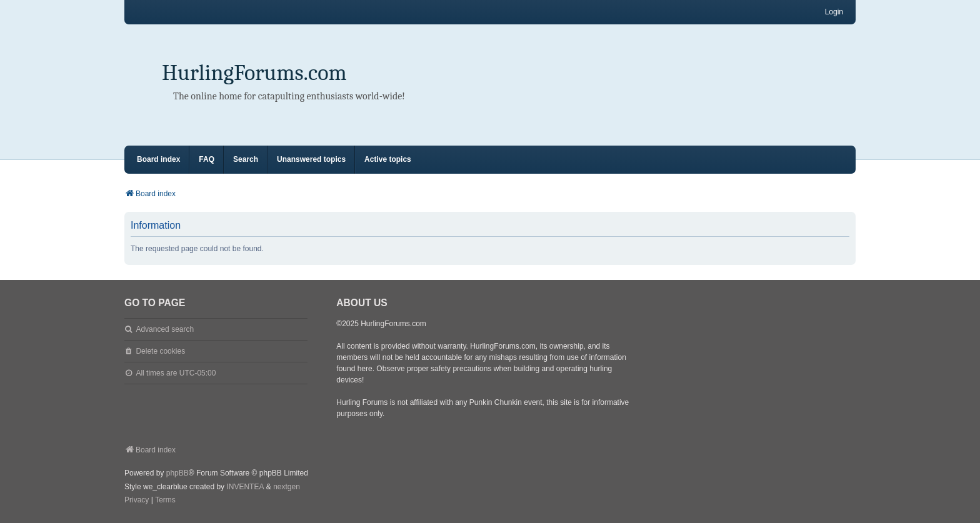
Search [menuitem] (246, 159)
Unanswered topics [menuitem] (311, 159)
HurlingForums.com (254, 73)
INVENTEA (245, 487)
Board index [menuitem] (158, 159)
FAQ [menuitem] (207, 159)
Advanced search (165, 329)
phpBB (177, 473)
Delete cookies (160, 351)
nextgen (287, 487)
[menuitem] (137, 501)
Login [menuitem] (834, 12)
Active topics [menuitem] (388, 159)
